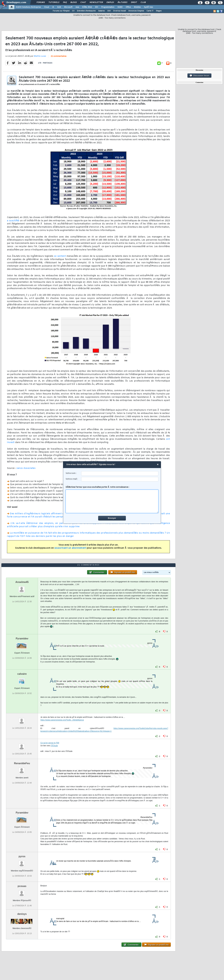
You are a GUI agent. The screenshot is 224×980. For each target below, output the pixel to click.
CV (73, 11)
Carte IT (150, 11)
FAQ (65, 2)
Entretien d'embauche (86, 11)
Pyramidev (22, 639)
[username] (120, 473)
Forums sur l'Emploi (61, 11)
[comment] (112, 501)
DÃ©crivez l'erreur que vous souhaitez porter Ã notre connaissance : (112, 499)
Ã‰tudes (122, 2)
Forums (41, 2)
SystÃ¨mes (148, 7)
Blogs (74, 2)
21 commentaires (59, 56)
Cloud (47, 7)
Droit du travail (120, 11)
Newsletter (96, 2)
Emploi (110, 2)
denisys (22, 914)
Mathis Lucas (40, 56)
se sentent (60, 256)
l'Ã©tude (54, 746)
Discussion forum (199, 76)
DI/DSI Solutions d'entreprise (28, 7)
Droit (134, 2)
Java (77, 7)
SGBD (120, 7)
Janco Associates (26, 468)
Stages (159, 11)
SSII (109, 11)
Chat (83, 2)
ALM (59, 7)
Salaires (101, 11)
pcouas (22, 886)
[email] (120, 479)
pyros (22, 856)
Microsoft (68, 7)
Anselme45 (22, 582)
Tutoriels (54, 2)
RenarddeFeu (22, 763)
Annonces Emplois (136, 11)
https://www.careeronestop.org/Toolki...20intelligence (62, 720)
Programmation (108, 7)
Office (128, 7)
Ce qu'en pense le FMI (50, 743)
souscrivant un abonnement (70, 548)
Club (143, 2)
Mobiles (137, 7)
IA (53, 7)
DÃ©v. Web (87, 7)
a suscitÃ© (13, 221)
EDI (97, 7)
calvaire (22, 674)
